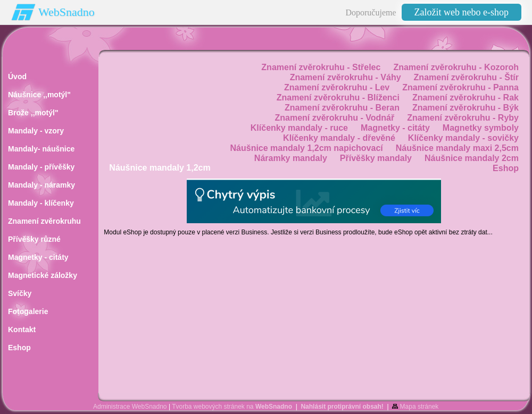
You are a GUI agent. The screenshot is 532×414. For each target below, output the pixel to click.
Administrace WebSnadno (130, 407)
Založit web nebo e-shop (462, 12)
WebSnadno (66, 12)
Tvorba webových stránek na (232, 407)
